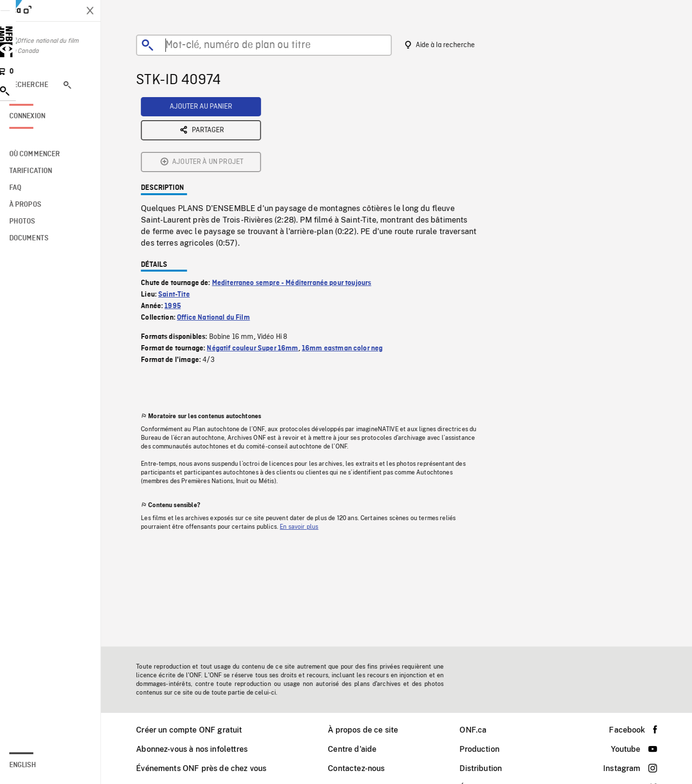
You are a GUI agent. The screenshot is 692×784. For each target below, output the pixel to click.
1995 (179, 231)
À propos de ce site (369, 730)
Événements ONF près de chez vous (207, 768)
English (35, 765)
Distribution (487, 768)
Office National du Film (220, 243)
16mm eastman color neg (349, 274)
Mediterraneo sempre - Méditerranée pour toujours (298, 208)
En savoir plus (305, 452)
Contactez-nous (362, 768)
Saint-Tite (180, 220)
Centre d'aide (358, 749)
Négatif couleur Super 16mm (259, 274)
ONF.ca (479, 730)
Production (486, 749)
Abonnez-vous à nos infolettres (198, 749)
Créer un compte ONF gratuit (195, 730)
